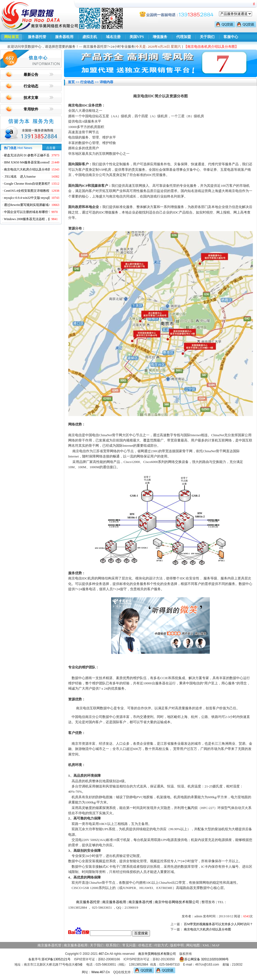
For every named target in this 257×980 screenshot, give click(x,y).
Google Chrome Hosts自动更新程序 (27, 184)
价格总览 (145, 945)
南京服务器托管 (88, 902)
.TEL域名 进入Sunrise (20, 177)
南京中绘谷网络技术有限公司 (177, 902)
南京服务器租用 (114, 902)
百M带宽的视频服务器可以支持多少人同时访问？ (218, 924)
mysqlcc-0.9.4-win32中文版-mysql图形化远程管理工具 (41, 198)
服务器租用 (64, 37)
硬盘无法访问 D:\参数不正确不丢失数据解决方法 (38, 155)
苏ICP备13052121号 (56, 959)
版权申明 (177, 945)
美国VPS (137, 37)
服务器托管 (37, 37)
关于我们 (207, 37)
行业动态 (31, 86)
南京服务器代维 (140, 902)
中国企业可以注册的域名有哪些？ (28, 212)
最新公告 (31, 75)
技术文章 (31, 98)
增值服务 (160, 37)
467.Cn (104, 954)
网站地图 (193, 945)
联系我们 (113, 945)
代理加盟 (184, 37)
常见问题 (129, 945)
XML (206, 945)
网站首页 (12, 37)
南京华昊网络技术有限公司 (157, 954)
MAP (216, 945)
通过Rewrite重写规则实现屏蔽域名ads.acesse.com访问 (41, 205)
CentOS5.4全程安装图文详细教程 (27, 191)
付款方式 (161, 945)
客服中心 (231, 37)
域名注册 (113, 37)
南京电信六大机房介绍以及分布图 (28, 169)
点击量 (51, 148)
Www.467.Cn (100, 972)
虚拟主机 (90, 37)
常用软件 (31, 109)
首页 (71, 82)
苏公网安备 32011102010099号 (204, 959)
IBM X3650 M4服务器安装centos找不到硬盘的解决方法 (42, 162)
